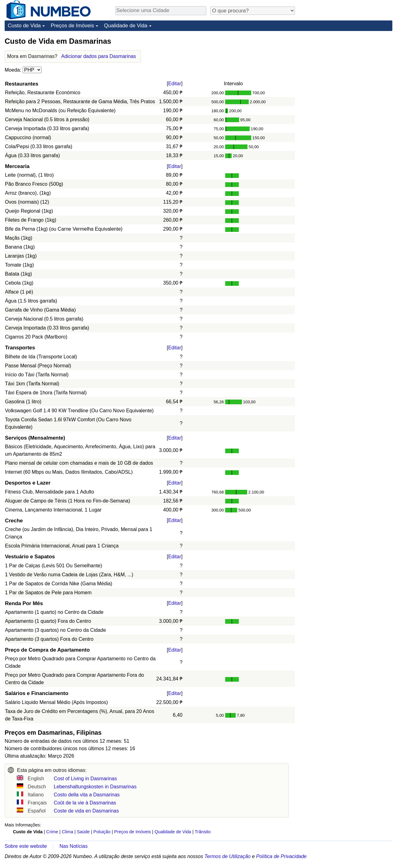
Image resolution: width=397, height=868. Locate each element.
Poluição (102, 832)
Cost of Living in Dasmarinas (85, 779)
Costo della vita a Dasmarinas (87, 795)
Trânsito (203, 832)
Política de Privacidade (281, 856)
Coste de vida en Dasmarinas (86, 811)
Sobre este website (26, 846)
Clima (67, 832)
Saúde (83, 832)
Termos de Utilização (227, 856)
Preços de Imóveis (72, 26)
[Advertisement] (346, 75)
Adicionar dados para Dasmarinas (98, 56)
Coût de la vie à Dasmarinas (85, 803)
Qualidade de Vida (126, 26)
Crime (52, 832)
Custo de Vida (24, 26)
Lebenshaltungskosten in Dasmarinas (95, 787)
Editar (175, 84)
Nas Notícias (74, 846)
